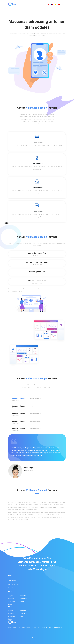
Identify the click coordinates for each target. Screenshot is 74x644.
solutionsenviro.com (41, 638)
